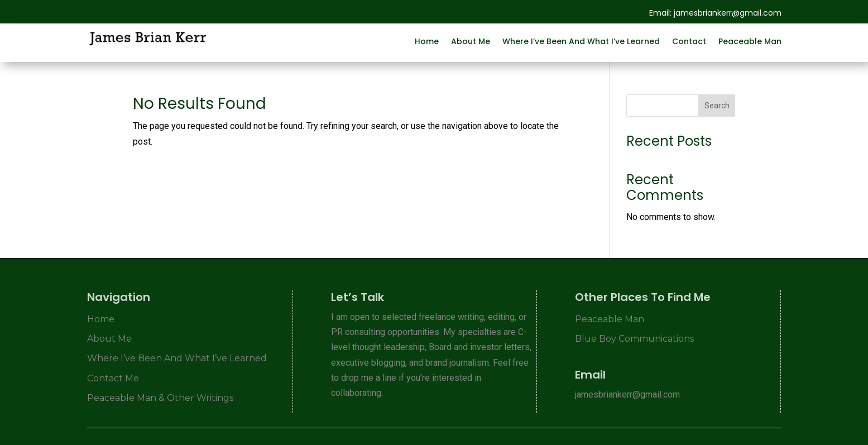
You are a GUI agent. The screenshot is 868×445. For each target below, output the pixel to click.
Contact (689, 40)
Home (427, 40)
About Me (471, 40)
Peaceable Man (750, 40)
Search (717, 106)
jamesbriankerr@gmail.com (728, 13)
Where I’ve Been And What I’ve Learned (581, 40)
